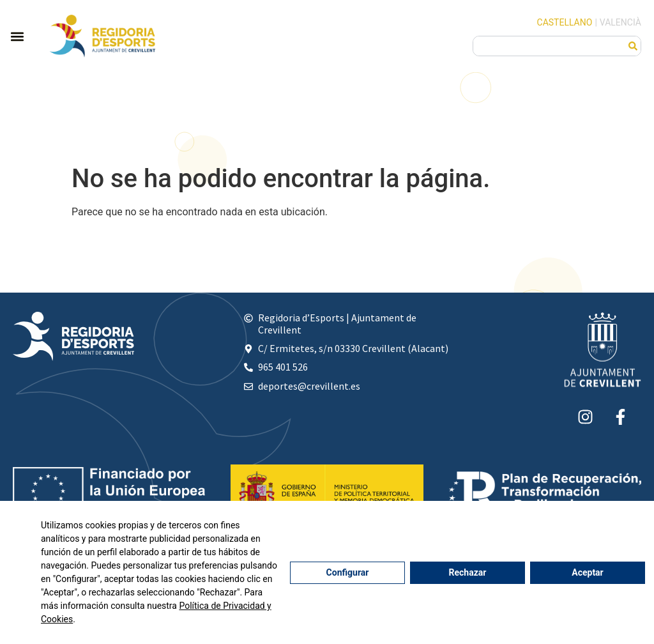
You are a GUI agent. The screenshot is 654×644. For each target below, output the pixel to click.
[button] (17, 36)
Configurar (348, 572)
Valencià (620, 22)
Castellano (565, 22)
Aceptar (588, 572)
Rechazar (468, 572)
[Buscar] (633, 46)
